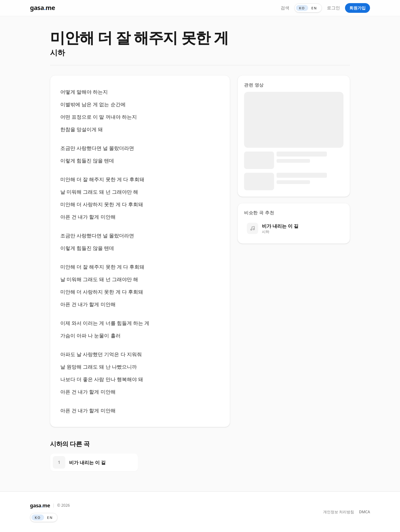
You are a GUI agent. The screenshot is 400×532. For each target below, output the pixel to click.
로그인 (333, 8)
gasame (42, 8)
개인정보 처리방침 (339, 512)
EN (314, 8)
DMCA (365, 512)
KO (302, 8)
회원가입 (357, 8)
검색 (285, 8)
